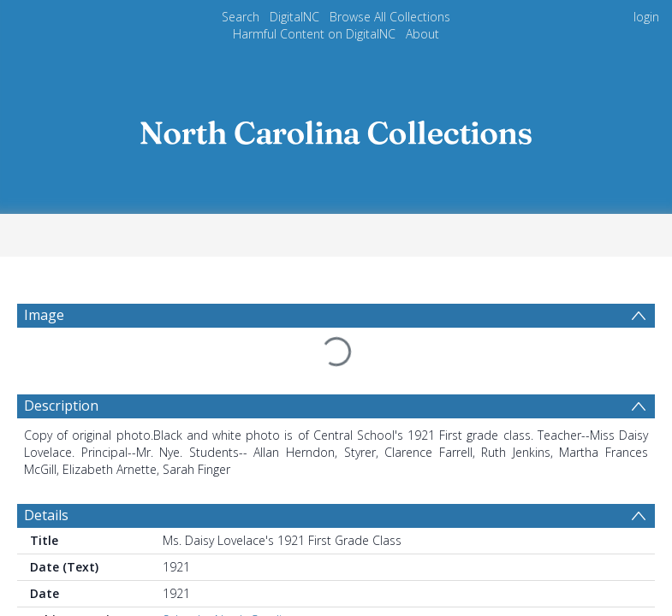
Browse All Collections (390, 17)
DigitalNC (294, 17)
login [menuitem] (646, 17)
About (422, 34)
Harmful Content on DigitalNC (314, 34)
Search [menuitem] (241, 17)
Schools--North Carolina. (230, 579)
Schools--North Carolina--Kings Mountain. (277, 596)
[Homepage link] (336, 128)
